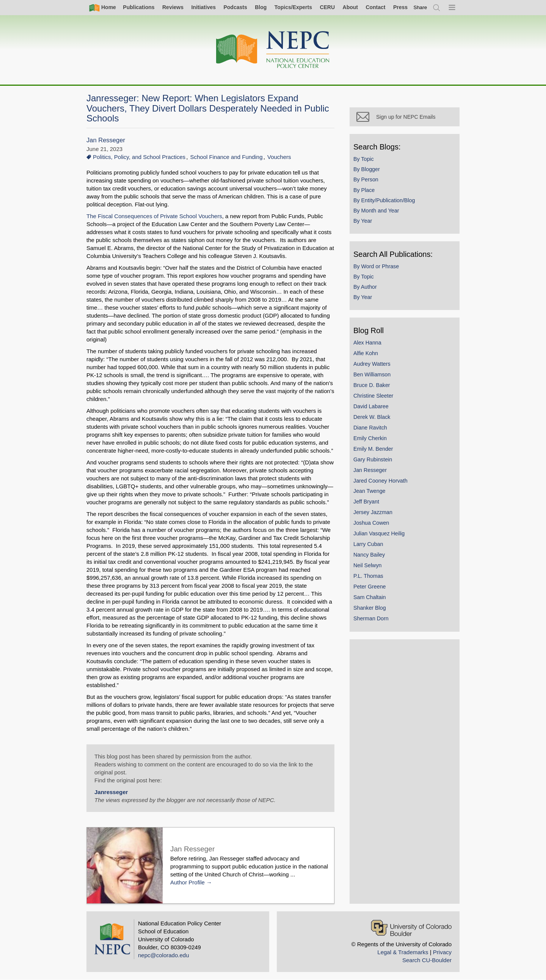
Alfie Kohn (366, 353)
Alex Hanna (367, 343)
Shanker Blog (370, 608)
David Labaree (371, 406)
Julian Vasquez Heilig (379, 533)
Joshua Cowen (371, 523)
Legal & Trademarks (403, 952)
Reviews (173, 7)
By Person (366, 179)
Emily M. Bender (373, 449)
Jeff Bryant (366, 502)
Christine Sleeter (373, 396)
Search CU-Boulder (427, 960)
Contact (375, 7)
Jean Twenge (369, 491)
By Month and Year (376, 211)
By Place (364, 190)
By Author (365, 287)
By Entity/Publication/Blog (384, 200)
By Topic (364, 159)
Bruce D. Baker (372, 385)
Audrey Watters (372, 364)
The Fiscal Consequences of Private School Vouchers (154, 216)
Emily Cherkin (370, 438)
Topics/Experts (293, 7)
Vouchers (279, 157)
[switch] (420, 7)
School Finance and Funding (227, 157)
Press (400, 7)
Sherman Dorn (371, 618)
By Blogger (367, 169)
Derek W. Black (372, 417)
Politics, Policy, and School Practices (139, 157)
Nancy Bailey (369, 555)
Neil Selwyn (367, 565)
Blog (261, 7)
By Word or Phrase (376, 266)
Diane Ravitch (370, 428)
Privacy (442, 952)
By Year (363, 221)
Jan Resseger (106, 140)
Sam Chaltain (370, 597)
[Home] (273, 50)
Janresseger (111, 792)
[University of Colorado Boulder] (411, 928)
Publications (139, 7)
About (350, 7)
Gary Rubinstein (373, 459)
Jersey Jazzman (373, 512)
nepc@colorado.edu (164, 955)
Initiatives (203, 7)
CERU (327, 7)
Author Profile (187, 882)
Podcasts (235, 7)
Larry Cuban (368, 544)
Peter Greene (370, 587)
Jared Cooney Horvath (380, 481)
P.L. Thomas (368, 576)
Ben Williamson (372, 374)
